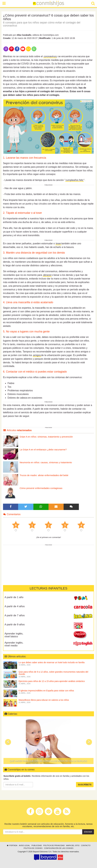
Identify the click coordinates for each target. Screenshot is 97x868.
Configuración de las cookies (59, 848)
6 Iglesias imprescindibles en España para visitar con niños (46, 691)
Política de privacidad (54, 845)
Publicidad (37, 845)
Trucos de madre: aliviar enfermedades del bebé (44, 475)
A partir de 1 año (14, 597)
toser (58, 243)
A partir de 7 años (15, 615)
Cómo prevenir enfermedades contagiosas (41, 488)
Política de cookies (33, 848)
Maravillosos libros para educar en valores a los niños (44, 700)
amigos (37, 355)
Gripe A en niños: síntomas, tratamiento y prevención (46, 437)
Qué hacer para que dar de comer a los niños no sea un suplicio (48, 761)
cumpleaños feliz (74, 180)
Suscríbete (85, 785)
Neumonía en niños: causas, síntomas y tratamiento (46, 462)
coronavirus (50, 56)
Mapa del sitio (73, 845)
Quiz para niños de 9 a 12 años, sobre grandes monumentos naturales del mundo (53, 673)
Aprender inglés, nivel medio (14, 644)
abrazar (47, 275)
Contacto (86, 845)
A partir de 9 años (15, 625)
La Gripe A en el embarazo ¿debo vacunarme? (43, 450)
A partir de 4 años (15, 606)
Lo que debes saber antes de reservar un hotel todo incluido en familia (52, 662)
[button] (8, 742)
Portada (12, 845)
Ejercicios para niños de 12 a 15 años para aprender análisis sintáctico (52, 681)
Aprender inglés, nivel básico (14, 635)
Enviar (88, 832)
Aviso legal (24, 845)
